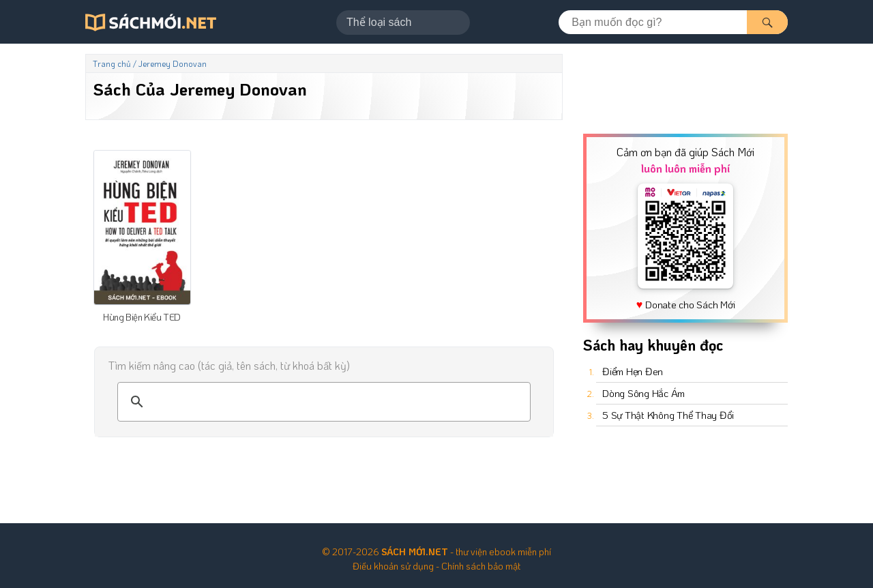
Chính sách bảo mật (481, 566)
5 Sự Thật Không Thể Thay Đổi (668, 415)
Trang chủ (112, 63)
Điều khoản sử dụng (393, 566)
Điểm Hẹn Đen (633, 371)
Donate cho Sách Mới (690, 304)
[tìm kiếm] (322, 402)
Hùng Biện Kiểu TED (142, 318)
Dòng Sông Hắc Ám (643, 393)
